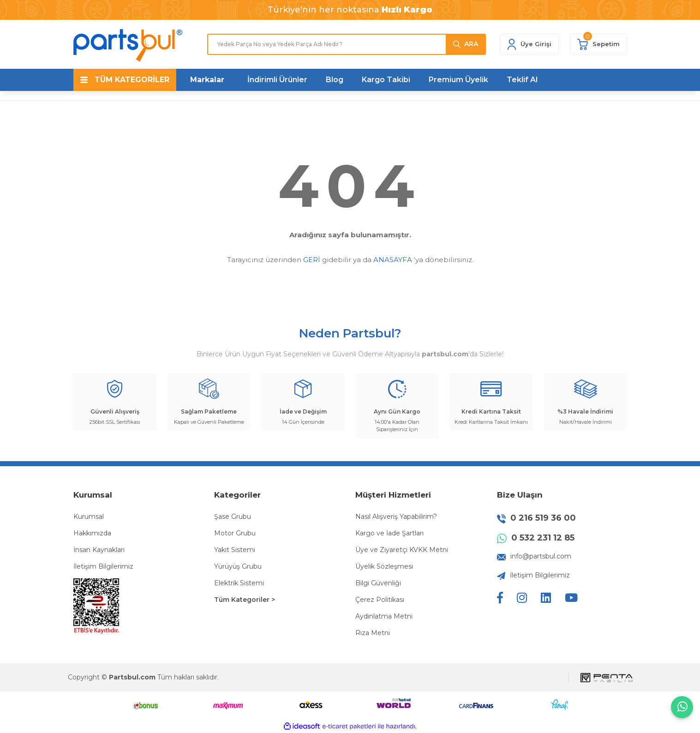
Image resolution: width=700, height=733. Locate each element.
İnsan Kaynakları (99, 550)
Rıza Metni (373, 633)
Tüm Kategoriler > (245, 600)
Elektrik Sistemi (239, 583)
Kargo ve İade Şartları (389, 533)
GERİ (312, 260)
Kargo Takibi (386, 80)
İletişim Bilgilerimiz (103, 566)
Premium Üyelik (458, 80)
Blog (335, 80)
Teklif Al (522, 80)
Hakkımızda (92, 533)
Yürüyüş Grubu (238, 566)
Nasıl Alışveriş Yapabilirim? (396, 517)
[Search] (347, 44)
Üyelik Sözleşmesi (384, 566)
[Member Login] (529, 44)
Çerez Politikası (380, 600)
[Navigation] (125, 80)
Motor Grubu (235, 533)
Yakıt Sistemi (235, 550)
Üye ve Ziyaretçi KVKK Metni (402, 550)
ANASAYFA (393, 260)
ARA (471, 44)
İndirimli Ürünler (277, 80)
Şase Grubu (233, 517)
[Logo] (128, 45)
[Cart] (598, 44)
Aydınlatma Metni (384, 616)
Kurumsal (89, 517)
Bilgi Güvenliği (378, 583)
